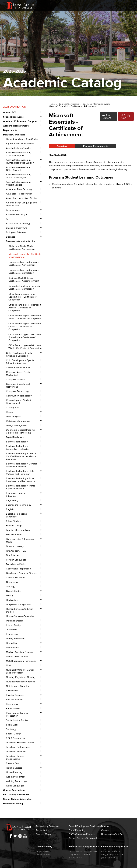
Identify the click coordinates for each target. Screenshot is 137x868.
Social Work (12, 725)
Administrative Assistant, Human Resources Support (20, 161)
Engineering (12, 500)
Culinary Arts (13, 407)
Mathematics (12, 647)
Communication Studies (18, 368)
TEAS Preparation (15, 738)
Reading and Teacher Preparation (17, 714)
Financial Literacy (15, 546)
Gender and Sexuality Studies (21, 573)
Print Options (107, 116)
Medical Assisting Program (20, 652)
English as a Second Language (17, 515)
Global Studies (14, 591)
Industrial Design (15, 621)
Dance (9, 412)
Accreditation (43, 830)
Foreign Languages (16, 560)
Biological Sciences (16, 232)
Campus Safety (44, 846)
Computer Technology (18, 391)
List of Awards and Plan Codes (22, 139)
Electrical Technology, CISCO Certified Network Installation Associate (21, 456)
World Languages (15, 786)
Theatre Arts (12, 763)
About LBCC (10, 112)
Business (11, 237)
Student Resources (13, 117)
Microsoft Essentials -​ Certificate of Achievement (25, 255)
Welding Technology (16, 781)
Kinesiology (12, 634)
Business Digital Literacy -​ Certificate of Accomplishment (24, 279)
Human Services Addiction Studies (20, 610)
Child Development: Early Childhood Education (19, 354)
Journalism (12, 630)
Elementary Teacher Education (16, 494)
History (10, 595)
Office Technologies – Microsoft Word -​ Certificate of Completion (25, 347)
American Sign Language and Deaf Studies (21, 204)
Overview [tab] (62, 146)
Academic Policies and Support (20, 121)
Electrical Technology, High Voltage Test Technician (20, 472)
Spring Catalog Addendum (18, 799)
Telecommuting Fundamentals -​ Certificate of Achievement (25, 263)
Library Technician (15, 638)
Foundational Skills (16, 564)
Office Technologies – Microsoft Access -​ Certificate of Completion (25, 308)
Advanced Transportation (19, 194)
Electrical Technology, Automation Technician (18, 447)
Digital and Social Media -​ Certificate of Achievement (22, 247)
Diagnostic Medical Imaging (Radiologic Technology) (20, 431)
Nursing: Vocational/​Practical (21, 682)
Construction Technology (19, 396)
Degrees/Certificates (69, 104)
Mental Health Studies (17, 656)
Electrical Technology (17, 442)
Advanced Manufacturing (19, 189)
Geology (11, 586)
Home (52, 104)
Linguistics (11, 643)
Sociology (11, 729)
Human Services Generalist (20, 616)
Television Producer (16, 751)
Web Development (16, 777)
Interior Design (14, 625)
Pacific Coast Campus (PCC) (84, 846)
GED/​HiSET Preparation (18, 569)
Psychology (12, 704)
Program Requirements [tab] (96, 146)
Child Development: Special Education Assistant (20, 362)
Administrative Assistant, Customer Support (18, 154)
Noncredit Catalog (13, 803)
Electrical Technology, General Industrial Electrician (21, 465)
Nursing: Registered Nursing (21, 677)
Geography (12, 582)
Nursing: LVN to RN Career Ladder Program (20, 671)
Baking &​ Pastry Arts (17, 228)
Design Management (17, 425)
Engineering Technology (19, 505)
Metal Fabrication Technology (21, 661)
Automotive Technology (18, 223)
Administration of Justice (19, 148)
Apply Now (125, 116)
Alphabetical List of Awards (20, 144)
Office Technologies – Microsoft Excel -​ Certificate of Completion (25, 317)
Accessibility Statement (47, 826)
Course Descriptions (14, 790)
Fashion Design (14, 526)
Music (9, 665)
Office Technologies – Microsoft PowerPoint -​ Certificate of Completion (25, 337)
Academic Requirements (16, 126)
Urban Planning (14, 772)
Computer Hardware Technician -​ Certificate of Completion (25, 287)
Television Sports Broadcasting (15, 757)
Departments (10, 130)
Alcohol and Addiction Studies (22, 198)
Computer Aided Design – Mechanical (20, 373)
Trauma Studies (14, 768)
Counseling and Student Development (18, 402)
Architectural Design (16, 214)
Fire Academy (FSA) (16, 551)
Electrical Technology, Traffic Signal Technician (20, 487)
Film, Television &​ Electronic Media (20, 540)
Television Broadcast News (20, 743)
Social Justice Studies (17, 720)
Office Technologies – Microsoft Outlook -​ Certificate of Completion (25, 326)
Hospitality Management (19, 604)
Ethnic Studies (13, 521)
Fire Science (12, 555)
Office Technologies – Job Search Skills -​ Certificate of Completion (22, 297)
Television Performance (18, 747)
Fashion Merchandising (18, 530)
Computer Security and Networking (18, 385)
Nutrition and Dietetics (17, 686)
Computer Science (16, 379)
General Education (16, 578)
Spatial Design (14, 734)
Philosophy (12, 690)
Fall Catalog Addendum (16, 795)
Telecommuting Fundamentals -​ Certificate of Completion (25, 271)
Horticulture (12, 600)
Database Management (18, 421)
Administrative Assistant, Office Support (18, 169)
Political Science (14, 699)
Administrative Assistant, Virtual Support (18, 183)
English (10, 509)
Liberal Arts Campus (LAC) (115, 846)
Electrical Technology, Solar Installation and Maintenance (21, 480)
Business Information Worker (21, 241)
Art (8, 219)
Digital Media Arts (15, 437)
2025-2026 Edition (15, 107)
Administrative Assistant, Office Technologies (18, 176)
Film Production (14, 534)
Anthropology (13, 210)
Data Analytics (13, 416)
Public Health (13, 708)
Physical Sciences (15, 695)
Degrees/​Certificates (14, 135)
